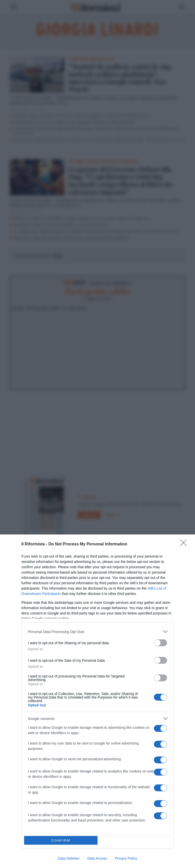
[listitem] (97, 632)
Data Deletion (69, 858)
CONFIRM (61, 840)
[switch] (160, 643)
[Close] (185, 544)
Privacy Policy (126, 858)
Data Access (97, 858)
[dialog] (97, 701)
